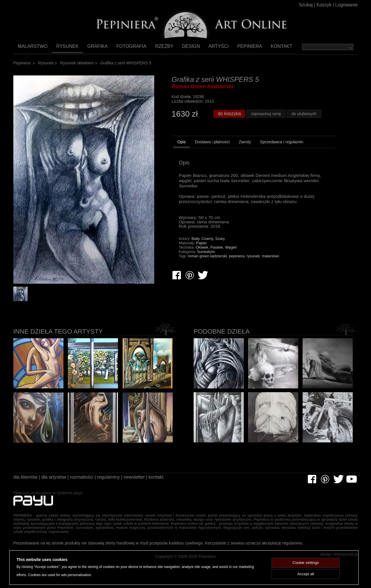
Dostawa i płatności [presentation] (212, 151)
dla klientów (26, 482)
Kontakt (271, 48)
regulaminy (118, 482)
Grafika (94, 48)
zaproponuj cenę (268, 122)
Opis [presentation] (182, 151)
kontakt (172, 482)
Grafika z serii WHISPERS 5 (127, 65)
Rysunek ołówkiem (78, 65)
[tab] (182, 152)
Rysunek (66, 48)
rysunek (253, 266)
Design (183, 48)
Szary (220, 248)
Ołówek (202, 257)
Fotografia (127, 48)
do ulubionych (308, 122)
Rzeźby (158, 48)
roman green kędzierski (207, 266)
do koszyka (230, 122)
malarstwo (271, 266)
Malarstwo (32, 48)
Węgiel (231, 257)
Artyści (210, 48)
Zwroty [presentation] (245, 151)
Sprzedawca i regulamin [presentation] (282, 151)
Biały (195, 248)
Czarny (207, 248)
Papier (202, 253)
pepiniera (237, 266)
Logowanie (346, 6)
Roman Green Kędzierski (202, 91)
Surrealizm (206, 261)
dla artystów (58, 482)
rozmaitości (89, 482)
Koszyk (321, 6)
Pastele (217, 257)
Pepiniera (240, 48)
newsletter (147, 482)
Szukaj (301, 6)
